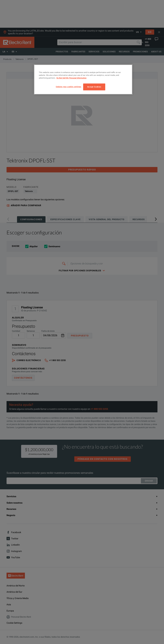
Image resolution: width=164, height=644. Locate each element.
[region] (83, 79)
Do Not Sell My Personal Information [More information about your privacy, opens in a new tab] (71, 78)
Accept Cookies (94, 87)
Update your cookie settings (68, 87)
